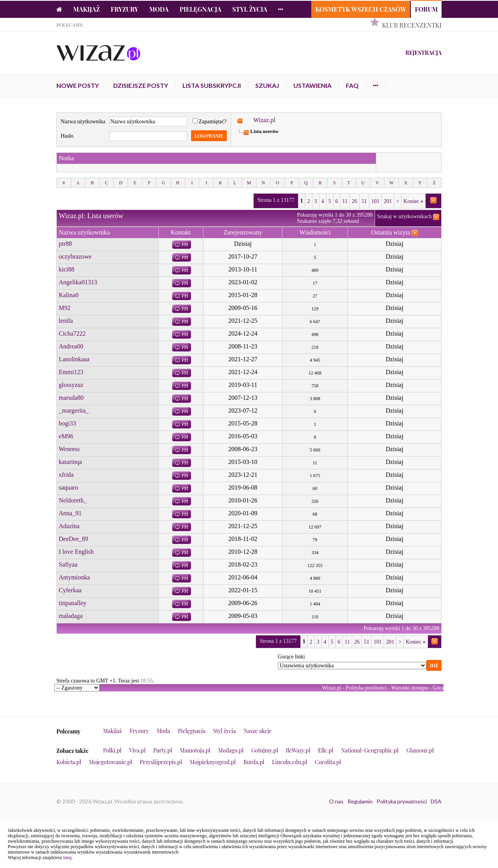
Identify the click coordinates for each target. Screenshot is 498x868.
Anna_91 (70, 513)
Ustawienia (312, 85)
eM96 (66, 436)
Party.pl (163, 750)
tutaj (67, 857)
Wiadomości (315, 232)
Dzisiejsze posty (141, 85)
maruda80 (71, 398)
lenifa (66, 321)
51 (364, 201)
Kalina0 (69, 295)
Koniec (413, 201)
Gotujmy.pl (265, 750)
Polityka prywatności (402, 801)
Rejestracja (423, 53)
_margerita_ (74, 410)
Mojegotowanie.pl (111, 762)
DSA (436, 801)
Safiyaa (68, 564)
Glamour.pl (420, 750)
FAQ (352, 85)
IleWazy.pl (298, 750)
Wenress (69, 449)
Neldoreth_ (73, 500)
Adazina (69, 526)
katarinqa (70, 462)
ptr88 (65, 244)
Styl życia (250, 9)
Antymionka (74, 577)
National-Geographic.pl (370, 750)
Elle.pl (325, 750)
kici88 (67, 269)
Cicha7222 (72, 333)
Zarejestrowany (243, 232)
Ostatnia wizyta (391, 232)
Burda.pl (254, 762)
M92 (65, 308)
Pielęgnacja (200, 9)
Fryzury (125, 9)
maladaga (71, 616)
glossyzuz (71, 385)
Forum (426, 9)
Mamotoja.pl (195, 750)
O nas (336, 801)
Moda (159, 9)
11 (345, 201)
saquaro (68, 487)
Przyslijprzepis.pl (161, 762)
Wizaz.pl (264, 120)
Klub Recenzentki (412, 25)
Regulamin (360, 801)
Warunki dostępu (409, 688)
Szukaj (267, 85)
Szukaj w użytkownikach (404, 216)
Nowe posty (78, 85)
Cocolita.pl (328, 762)
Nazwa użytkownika (83, 122)
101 (375, 201)
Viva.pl (137, 750)
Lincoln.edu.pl (289, 762)
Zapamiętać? (210, 122)
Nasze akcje (258, 731)
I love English (76, 552)
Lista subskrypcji (212, 85)
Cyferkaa (70, 590)
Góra (438, 688)
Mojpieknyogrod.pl (213, 762)
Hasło (67, 136)
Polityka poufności (366, 688)
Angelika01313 (78, 282)
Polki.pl (112, 750)
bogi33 (67, 423)
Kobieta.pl (69, 762)
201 (388, 201)
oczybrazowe (75, 256)
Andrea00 (71, 346)
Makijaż (87, 9)
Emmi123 (71, 372)
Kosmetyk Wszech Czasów (361, 9)
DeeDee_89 (74, 539)
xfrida (66, 475)
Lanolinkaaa (74, 359)
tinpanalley (73, 603)
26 (354, 201)
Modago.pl (231, 750)
